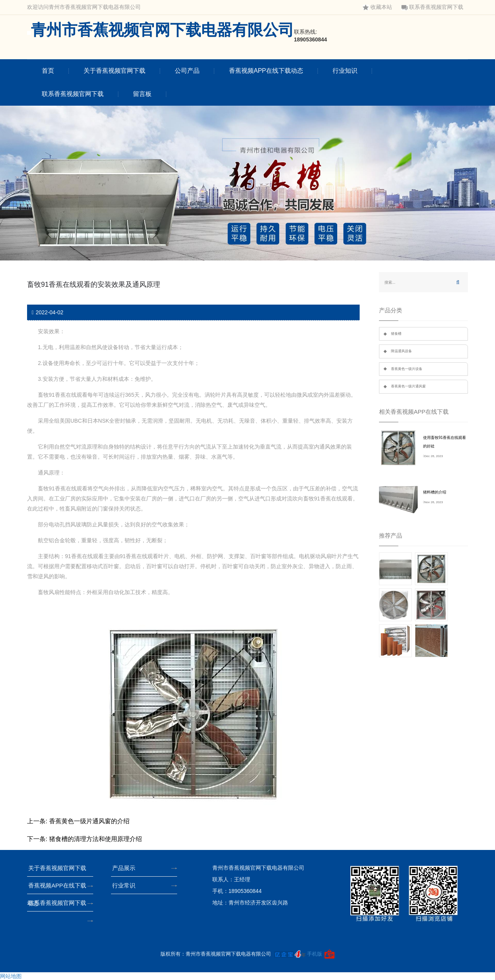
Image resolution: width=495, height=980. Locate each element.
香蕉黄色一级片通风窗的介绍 (89, 821)
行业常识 (126, 885)
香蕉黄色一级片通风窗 (408, 386)
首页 (48, 71)
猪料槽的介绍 (435, 492)
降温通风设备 (401, 351)
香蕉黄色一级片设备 (407, 369)
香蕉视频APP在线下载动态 (266, 71)
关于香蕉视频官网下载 (114, 71)
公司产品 (187, 71)
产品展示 (126, 868)
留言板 (142, 94)
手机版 (315, 954)
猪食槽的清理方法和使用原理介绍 (96, 839)
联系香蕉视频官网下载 (432, 7)
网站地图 (11, 976)
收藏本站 (377, 7)
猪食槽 (396, 334)
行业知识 (345, 71)
